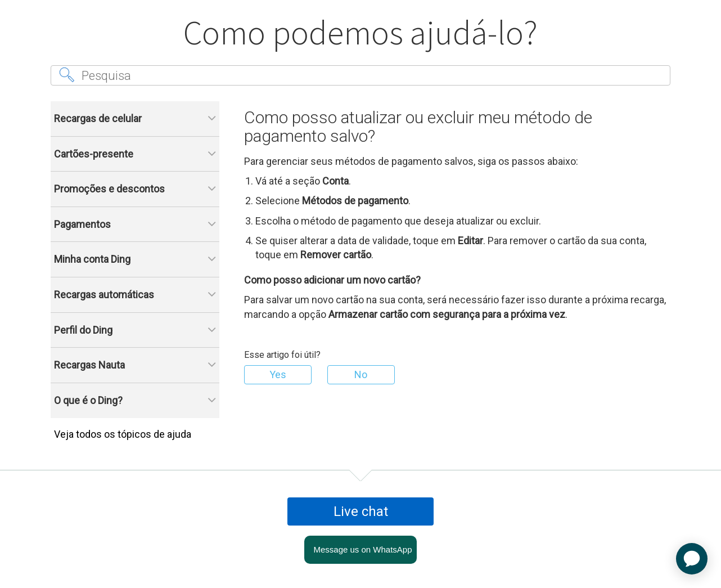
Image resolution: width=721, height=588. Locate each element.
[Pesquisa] (361, 75)
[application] (692, 559)
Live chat (361, 511)
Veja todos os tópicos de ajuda (123, 434)
